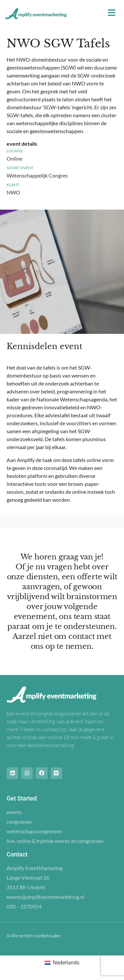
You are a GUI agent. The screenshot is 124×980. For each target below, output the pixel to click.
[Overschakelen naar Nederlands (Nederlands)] (62, 963)
